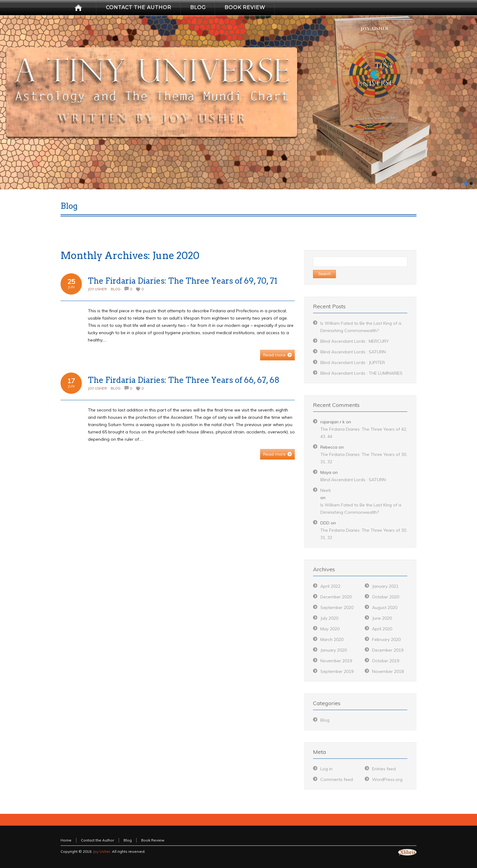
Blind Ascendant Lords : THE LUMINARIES (361, 373)
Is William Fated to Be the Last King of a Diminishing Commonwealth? (361, 509)
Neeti (326, 490)
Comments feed (337, 779)
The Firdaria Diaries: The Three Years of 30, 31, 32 (364, 458)
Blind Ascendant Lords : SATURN (353, 352)
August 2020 (385, 607)
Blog (116, 289)
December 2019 (388, 650)
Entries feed (384, 769)
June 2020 (382, 618)
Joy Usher (97, 289)
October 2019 (386, 661)
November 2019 (336, 661)
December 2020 (336, 597)
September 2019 (337, 671)
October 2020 (386, 597)
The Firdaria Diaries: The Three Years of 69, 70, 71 (183, 281)
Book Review (153, 840)
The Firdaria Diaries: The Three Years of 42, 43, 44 (364, 433)
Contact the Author (97, 840)
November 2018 (388, 671)
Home (66, 840)
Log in (326, 769)
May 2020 (330, 629)
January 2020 (334, 650)
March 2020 (332, 639)
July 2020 (329, 618)
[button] (466, 184)
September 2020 (337, 607)
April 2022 (330, 586)
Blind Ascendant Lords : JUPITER (353, 362)
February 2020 (386, 639)
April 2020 (382, 629)
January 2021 (385, 586)
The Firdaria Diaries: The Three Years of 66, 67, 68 (184, 380)
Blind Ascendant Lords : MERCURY (355, 341)
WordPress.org (387, 779)
